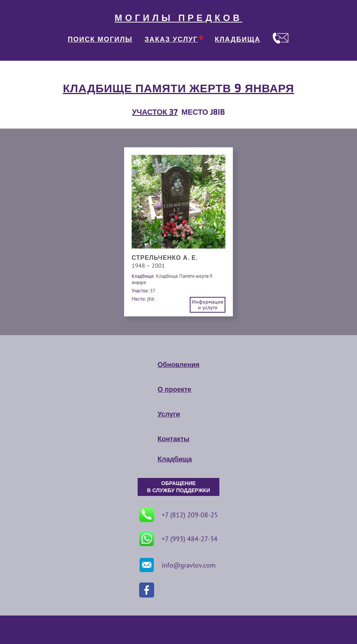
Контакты (173, 439)
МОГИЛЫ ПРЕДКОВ (178, 18)
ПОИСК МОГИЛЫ (100, 39)
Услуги (169, 414)
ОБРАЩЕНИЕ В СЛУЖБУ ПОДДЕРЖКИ (178, 487)
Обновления (178, 365)
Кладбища (175, 459)
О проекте (174, 389)
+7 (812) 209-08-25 (178, 515)
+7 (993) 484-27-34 (178, 539)
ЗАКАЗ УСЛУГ (171, 39)
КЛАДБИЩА (238, 39)
